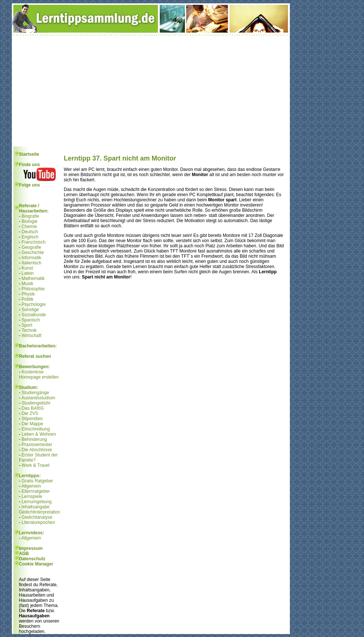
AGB (24, 554)
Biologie (29, 221)
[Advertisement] (151, 91)
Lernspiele (32, 496)
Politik (27, 299)
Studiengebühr (36, 403)
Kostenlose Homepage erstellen (39, 374)
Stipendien (32, 419)
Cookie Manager (36, 564)
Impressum (31, 548)
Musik (27, 284)
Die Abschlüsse (37, 450)
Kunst (27, 268)
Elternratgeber (36, 491)
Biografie (30, 216)
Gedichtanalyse (37, 517)
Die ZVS (30, 413)
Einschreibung (36, 429)
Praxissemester (37, 445)
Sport (27, 325)
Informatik (31, 258)
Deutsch (30, 232)
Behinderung (34, 439)
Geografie (31, 247)
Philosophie (33, 289)
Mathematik (33, 278)
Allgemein (31, 486)
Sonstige (30, 310)
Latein (28, 273)
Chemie (29, 227)
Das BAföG (33, 408)
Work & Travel (35, 465)
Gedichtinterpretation (39, 512)
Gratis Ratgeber (37, 481)
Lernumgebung (37, 502)
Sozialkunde (34, 315)
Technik (29, 330)
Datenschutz (32, 559)
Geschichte (33, 253)
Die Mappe (32, 424)
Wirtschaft (31, 336)
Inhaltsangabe (35, 507)
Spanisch (31, 320)
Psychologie (34, 304)
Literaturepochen (38, 522)
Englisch (30, 237)
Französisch (34, 242)
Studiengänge (35, 393)
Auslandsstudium (38, 398)
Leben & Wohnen (39, 434)
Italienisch (31, 263)
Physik (28, 294)
